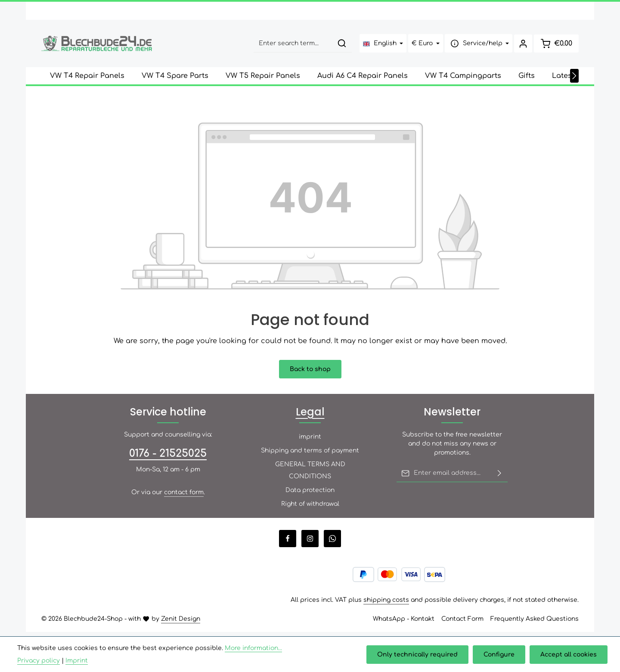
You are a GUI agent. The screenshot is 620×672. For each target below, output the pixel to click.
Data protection (310, 494)
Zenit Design (181, 623)
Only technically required (420, 655)
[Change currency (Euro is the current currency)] (423, 46)
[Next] (574, 80)
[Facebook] (288, 543)
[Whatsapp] (332, 543)
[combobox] (290, 46)
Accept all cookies (569, 655)
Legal (310, 416)
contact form (184, 497)
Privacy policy (39, 661)
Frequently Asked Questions (535, 623)
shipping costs (386, 604)
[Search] (339, 46)
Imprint (77, 661)
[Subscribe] (499, 477)
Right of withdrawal (310, 508)
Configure (500, 655)
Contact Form (462, 623)
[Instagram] (310, 543)
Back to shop (310, 373)
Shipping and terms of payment (310, 455)
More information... (253, 648)
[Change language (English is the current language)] (381, 46)
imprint (310, 441)
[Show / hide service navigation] (476, 46)
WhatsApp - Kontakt (404, 623)
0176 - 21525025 (168, 458)
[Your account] (521, 46)
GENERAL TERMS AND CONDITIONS (310, 475)
